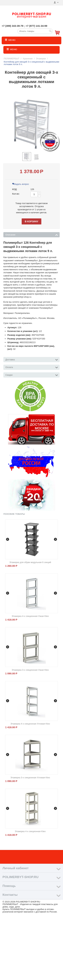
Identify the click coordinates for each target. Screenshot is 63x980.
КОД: (15, 189)
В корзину (31, 221)
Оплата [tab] (32, 367)
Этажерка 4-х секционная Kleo (30, 831)
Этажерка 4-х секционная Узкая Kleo (30, 616)
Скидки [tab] (32, 375)
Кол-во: (16, 194)
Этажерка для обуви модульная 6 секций (30, 562)
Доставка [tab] (32, 359)
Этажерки (41, 59)
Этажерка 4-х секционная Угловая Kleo (30, 724)
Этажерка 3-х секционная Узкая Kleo (30, 670)
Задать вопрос (21, 184)
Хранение (28, 59)
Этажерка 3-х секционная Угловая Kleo (30, 778)
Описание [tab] (32, 234)
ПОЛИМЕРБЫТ (12, 59)
